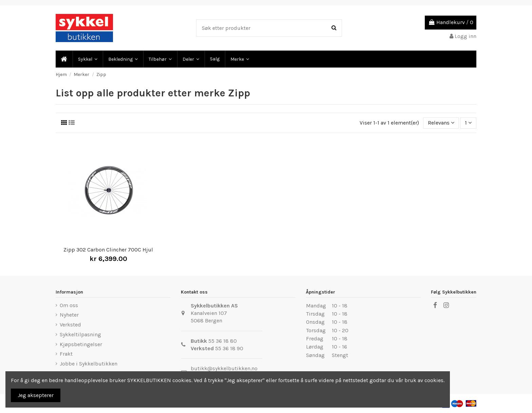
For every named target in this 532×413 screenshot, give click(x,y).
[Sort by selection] (441, 123)
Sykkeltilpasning (80, 334)
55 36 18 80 (223, 341)
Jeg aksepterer (36, 395)
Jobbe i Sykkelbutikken (89, 364)
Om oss (69, 305)
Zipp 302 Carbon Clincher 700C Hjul (108, 250)
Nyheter (69, 315)
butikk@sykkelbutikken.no (224, 368)
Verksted (70, 325)
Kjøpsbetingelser (81, 344)
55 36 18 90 (229, 348)
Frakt (66, 354)
